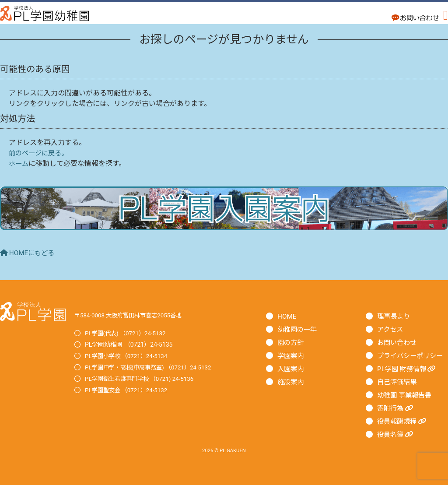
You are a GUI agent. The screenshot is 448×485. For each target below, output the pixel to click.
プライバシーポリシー (412, 356)
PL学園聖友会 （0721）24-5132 (129, 390)
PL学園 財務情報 (408, 369)
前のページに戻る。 (40, 153)
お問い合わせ (398, 343)
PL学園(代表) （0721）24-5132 (128, 333)
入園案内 (291, 369)
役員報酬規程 (403, 421)
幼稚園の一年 (298, 329)
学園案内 (291, 356)
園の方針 (291, 343)
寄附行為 (396, 408)
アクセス (391, 329)
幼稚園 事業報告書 (406, 395)
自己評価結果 (398, 382)
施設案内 (291, 382)
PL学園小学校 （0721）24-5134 (129, 356)
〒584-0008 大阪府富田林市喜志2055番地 (132, 315)
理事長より (395, 316)
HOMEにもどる (29, 253)
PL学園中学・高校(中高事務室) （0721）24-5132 (152, 367)
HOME (287, 316)
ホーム (19, 163)
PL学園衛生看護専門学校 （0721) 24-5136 (143, 379)
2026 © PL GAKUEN (224, 450)
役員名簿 (396, 434)
